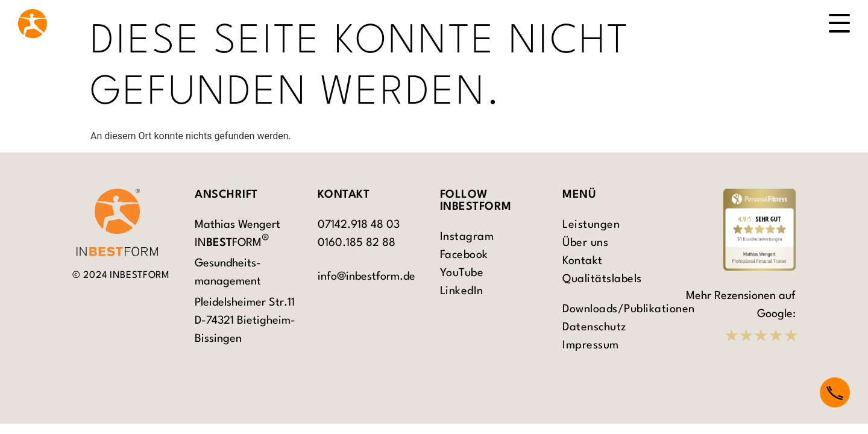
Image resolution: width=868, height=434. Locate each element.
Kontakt (583, 261)
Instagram (467, 237)
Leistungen (591, 225)
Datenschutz (594, 327)
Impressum (591, 345)
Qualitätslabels (602, 279)
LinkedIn (462, 291)
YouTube (462, 273)
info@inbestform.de (366, 277)
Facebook (464, 255)
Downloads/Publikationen (618, 309)
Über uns (585, 243)
